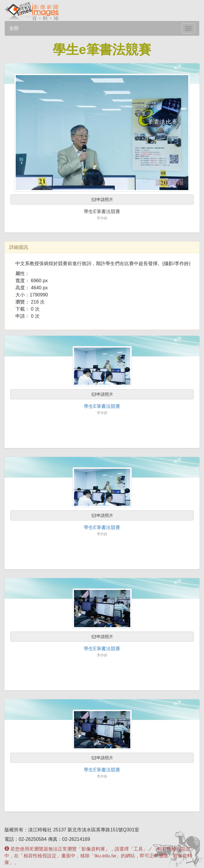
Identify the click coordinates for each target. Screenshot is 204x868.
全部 (14, 28)
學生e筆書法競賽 (102, 406)
